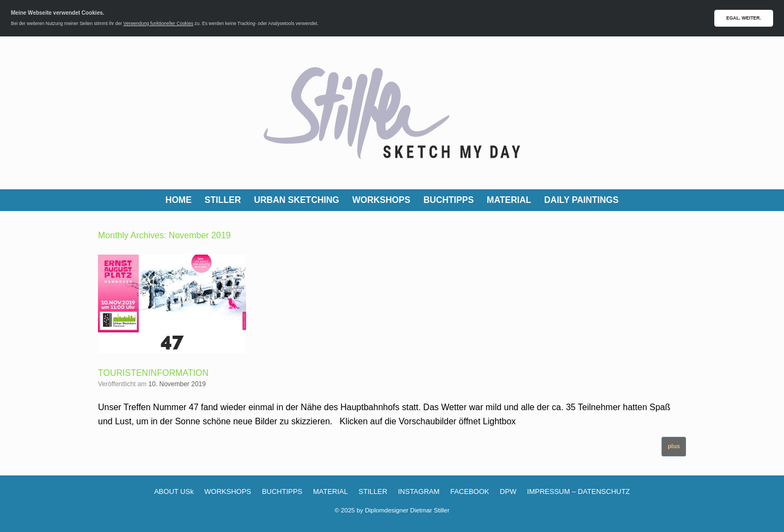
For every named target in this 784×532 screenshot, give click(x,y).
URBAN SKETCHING (297, 200)
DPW (508, 491)
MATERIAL (509, 200)
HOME (179, 200)
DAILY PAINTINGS (582, 200)
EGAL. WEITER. (744, 18)
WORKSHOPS (381, 200)
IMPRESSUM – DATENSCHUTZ (578, 491)
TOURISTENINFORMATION (153, 373)
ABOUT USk (174, 491)
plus (674, 446)
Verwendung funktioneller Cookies (158, 23)
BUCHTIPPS (449, 200)
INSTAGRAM (419, 491)
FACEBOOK (470, 491)
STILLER (223, 200)
